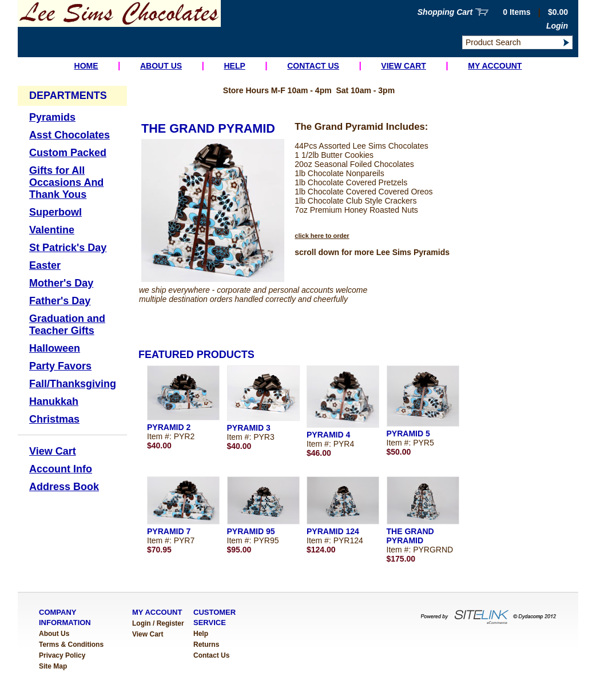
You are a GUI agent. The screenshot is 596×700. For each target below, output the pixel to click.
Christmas (54, 419)
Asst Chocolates (69, 135)
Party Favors (60, 366)
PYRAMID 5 (408, 433)
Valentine (52, 230)
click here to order (322, 236)
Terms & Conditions (71, 645)
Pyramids (52, 117)
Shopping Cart (445, 12)
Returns (206, 645)
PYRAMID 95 (251, 531)
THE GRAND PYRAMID (410, 536)
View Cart (404, 66)
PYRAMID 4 (328, 435)
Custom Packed (68, 153)
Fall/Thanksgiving (73, 384)
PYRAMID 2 (169, 427)
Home (86, 66)
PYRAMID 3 (249, 428)
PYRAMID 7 (169, 531)
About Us (161, 66)
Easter (45, 265)
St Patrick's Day (68, 248)
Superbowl (55, 212)
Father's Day (60, 301)
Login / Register (158, 623)
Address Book (64, 487)
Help (234, 66)
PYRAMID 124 (333, 531)
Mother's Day (61, 283)
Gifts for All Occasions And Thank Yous (66, 182)
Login (557, 26)
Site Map (53, 666)
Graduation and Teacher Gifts (67, 325)
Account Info (61, 469)
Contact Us (313, 66)
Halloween (55, 348)
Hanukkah (54, 401)
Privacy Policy (62, 655)
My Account (495, 66)
